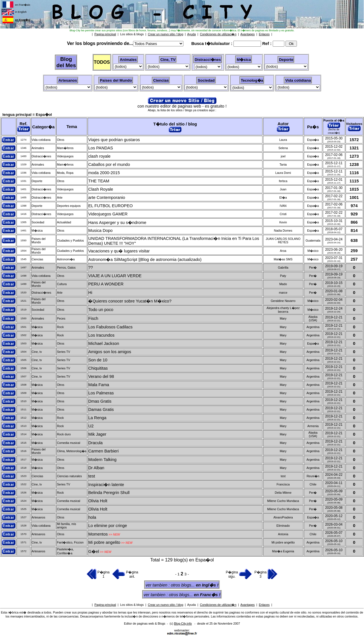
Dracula (95, 443)
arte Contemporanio (107, 197)
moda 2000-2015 (104, 173)
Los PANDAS (101, 148)
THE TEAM (99, 181)
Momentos (98, 534)
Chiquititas (98, 368)
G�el (94, 551)
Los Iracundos (101, 335)
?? (90, 267)
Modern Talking (102, 460)
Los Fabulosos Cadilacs (110, 327)
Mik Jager (97, 434)
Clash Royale (101, 189)
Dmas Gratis (100, 401)
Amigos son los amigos (110, 352)
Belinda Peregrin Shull (109, 493)
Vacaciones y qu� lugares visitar (119, 251)
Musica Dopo (100, 230)
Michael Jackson (104, 343)
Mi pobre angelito (104, 542)
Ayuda (191, 605)
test (92, 476)
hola (92, 517)
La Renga (97, 418)
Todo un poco (101, 310)
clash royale (99, 156)
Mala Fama (99, 385)
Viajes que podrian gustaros (114, 140)
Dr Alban (96, 468)
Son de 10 (98, 360)
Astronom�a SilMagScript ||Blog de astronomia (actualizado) (145, 260)
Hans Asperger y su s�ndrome (117, 223)
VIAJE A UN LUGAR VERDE (115, 276)
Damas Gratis (101, 409)
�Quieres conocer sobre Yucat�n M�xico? (130, 301)
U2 (91, 426)
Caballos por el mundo (109, 164)
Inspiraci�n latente (106, 485)
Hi (90, 293)
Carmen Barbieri (103, 451)
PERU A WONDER (106, 284)
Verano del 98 (101, 376)
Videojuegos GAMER (108, 214)
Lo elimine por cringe (107, 526)
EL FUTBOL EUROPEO (110, 206)
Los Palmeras (101, 393)
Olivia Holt (98, 501)
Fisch (93, 318)
